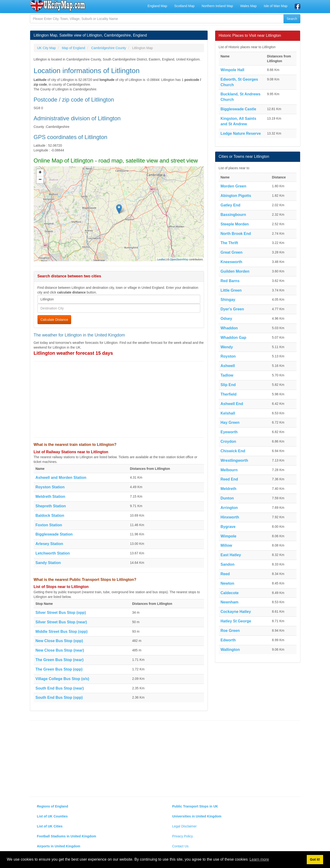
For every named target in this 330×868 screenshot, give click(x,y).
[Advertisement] (119, 399)
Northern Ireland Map (217, 6)
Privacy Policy (183, 836)
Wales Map (248, 6)
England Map (157, 6)
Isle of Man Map (276, 6)
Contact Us (180, 846)
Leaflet (161, 259)
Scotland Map (184, 6)
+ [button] (40, 173)
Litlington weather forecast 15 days (73, 353)
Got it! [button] (315, 859)
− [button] (40, 180)
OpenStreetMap (179, 259)
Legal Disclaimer (184, 826)
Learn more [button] (259, 859)
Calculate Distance (54, 320)
